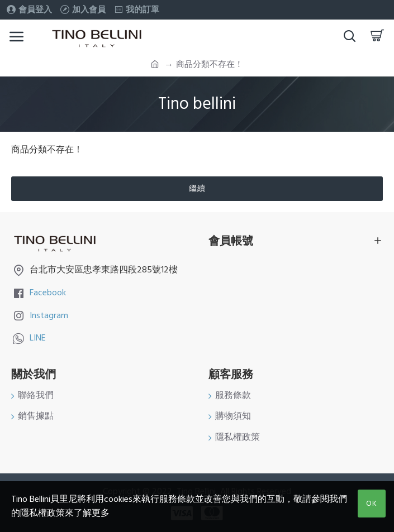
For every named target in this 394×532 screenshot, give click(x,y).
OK (372, 504)
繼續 (197, 189)
